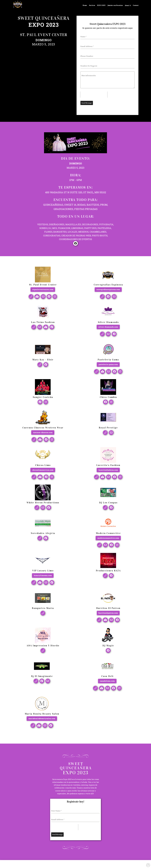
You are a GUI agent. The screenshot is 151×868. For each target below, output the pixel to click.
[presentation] (94, 95)
